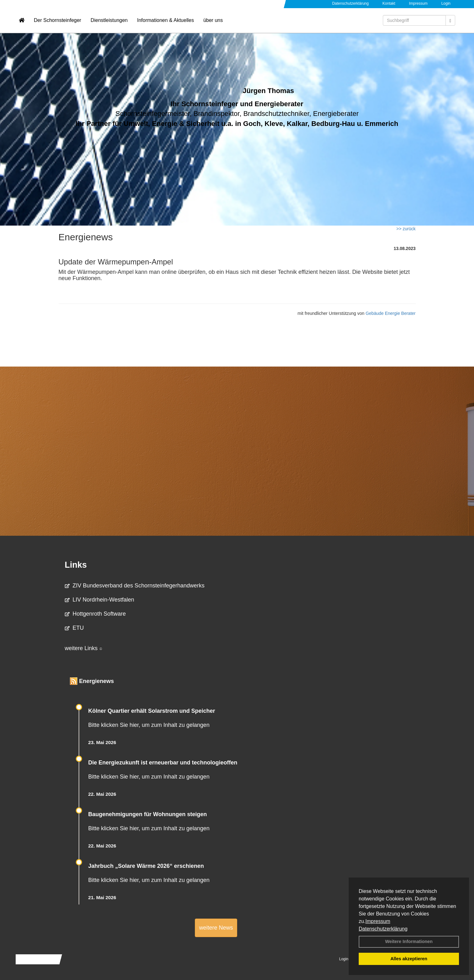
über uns (213, 24)
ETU (74, 628)
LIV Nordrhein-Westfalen (100, 600)
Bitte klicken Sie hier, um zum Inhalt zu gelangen (149, 725)
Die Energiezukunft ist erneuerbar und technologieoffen (163, 763)
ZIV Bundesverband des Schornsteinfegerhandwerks (135, 586)
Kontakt (389, 3)
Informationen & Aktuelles (165, 24)
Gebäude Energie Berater (391, 313)
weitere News (216, 928)
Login (446, 3)
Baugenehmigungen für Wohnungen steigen (148, 814)
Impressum (378, 921)
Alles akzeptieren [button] (409, 959)
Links (76, 565)
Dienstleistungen (109, 24)
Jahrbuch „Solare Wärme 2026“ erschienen (146, 866)
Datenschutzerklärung (383, 929)
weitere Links (84, 648)
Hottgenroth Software (95, 614)
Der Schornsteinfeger (57, 24)
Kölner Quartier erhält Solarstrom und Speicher (152, 711)
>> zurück (406, 229)
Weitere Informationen (409, 941)
